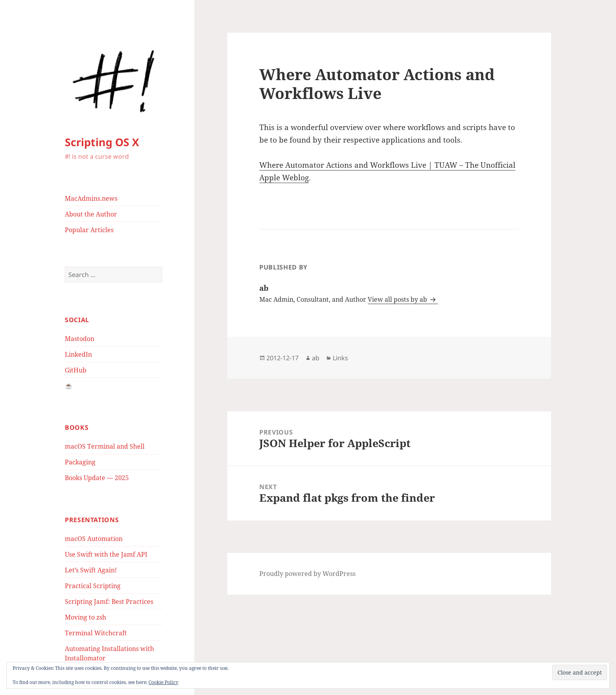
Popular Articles (89, 230)
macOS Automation (94, 539)
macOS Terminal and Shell (105, 446)
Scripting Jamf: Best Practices (109, 601)
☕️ (69, 386)
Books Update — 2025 (97, 478)
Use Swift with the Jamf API (106, 554)
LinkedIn (78, 354)
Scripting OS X (102, 142)
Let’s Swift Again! (91, 570)
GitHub (76, 370)
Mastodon (80, 339)
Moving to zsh (85, 617)
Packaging (80, 462)
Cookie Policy (163, 682)
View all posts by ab (398, 299)
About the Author (91, 214)
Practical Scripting (93, 586)
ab (316, 358)
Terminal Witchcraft (96, 633)
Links (340, 358)
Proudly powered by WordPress (307, 574)
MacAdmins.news (91, 198)
